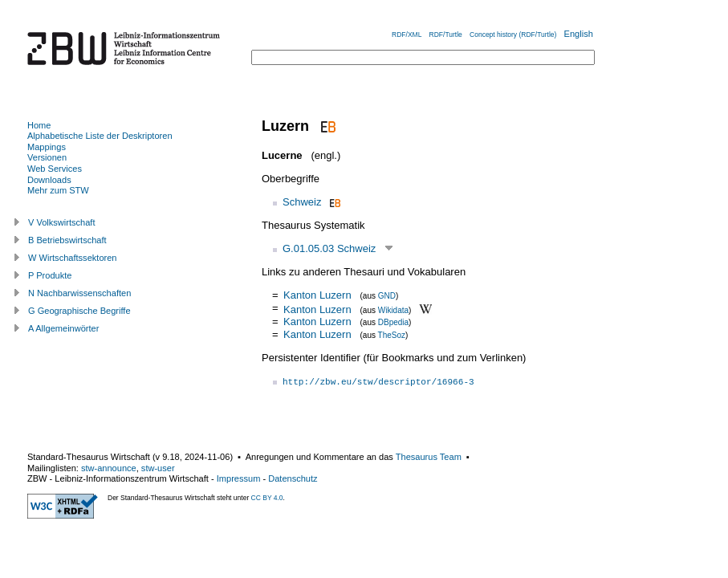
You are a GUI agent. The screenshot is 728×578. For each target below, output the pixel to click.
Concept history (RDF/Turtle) (513, 35)
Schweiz (302, 202)
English (579, 34)
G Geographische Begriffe (79, 311)
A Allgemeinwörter (63, 328)
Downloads (49, 180)
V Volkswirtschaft (62, 222)
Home (39, 125)
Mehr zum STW (58, 190)
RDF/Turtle (446, 35)
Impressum (239, 478)
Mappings (47, 147)
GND (387, 296)
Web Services (55, 169)
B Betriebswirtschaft (67, 240)
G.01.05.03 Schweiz (329, 248)
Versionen (47, 157)
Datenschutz (293, 478)
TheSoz (392, 335)
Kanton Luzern (317, 295)
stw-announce (109, 468)
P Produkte (50, 275)
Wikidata (393, 309)
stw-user (158, 468)
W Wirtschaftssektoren (73, 258)
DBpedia (393, 322)
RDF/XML (407, 35)
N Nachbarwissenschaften (79, 293)
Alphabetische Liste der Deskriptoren (100, 136)
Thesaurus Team (429, 457)
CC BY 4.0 (267, 498)
